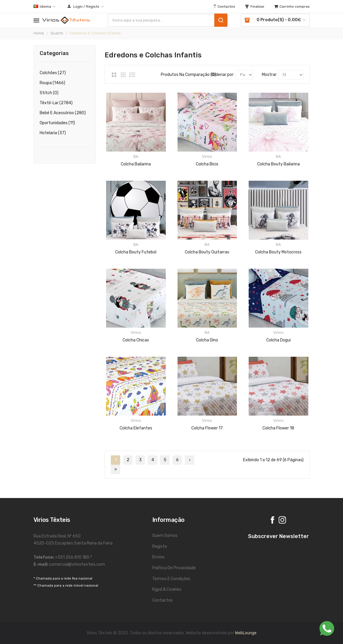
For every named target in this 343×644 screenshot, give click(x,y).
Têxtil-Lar (56, 103)
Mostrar (269, 75)
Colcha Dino (207, 340)
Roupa (52, 83)
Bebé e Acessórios (63, 113)
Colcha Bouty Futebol (136, 252)
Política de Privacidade (174, 568)
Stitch (49, 93)
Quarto (57, 33)
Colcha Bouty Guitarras (207, 252)
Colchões (53, 73)
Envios (158, 557)
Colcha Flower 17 (207, 428)
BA (136, 156)
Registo (160, 546)
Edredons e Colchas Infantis (95, 33)
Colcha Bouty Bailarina (278, 164)
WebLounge (246, 633)
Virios (207, 156)
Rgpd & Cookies (167, 589)
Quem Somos (165, 536)
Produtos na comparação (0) (182, 75)
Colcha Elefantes (136, 428)
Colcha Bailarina (136, 164)
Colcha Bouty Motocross (278, 252)
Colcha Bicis (207, 164)
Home (39, 33)
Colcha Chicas (136, 340)
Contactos (163, 600)
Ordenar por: (223, 75)
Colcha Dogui (278, 340)
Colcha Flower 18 (278, 428)
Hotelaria (53, 133)
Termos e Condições (171, 579)
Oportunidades (57, 123)
